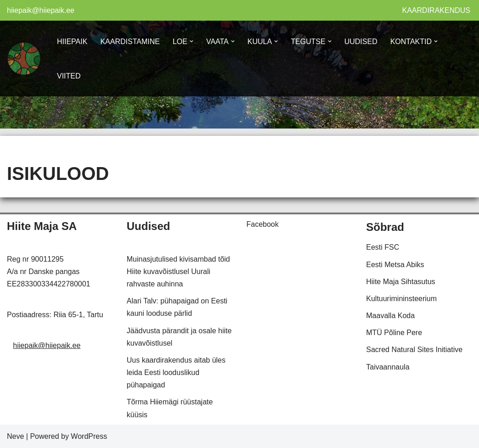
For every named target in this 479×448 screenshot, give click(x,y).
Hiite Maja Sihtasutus (400, 282)
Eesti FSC (383, 247)
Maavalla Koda (390, 316)
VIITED (69, 76)
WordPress (89, 436)
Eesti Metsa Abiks (395, 265)
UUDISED (361, 42)
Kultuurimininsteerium (401, 299)
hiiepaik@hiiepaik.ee (41, 10)
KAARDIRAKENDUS (436, 10)
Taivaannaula (388, 367)
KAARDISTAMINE (130, 42)
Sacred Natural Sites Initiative (414, 350)
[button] (192, 41)
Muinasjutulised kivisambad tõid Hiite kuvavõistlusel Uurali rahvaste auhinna (178, 272)
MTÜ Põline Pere (394, 333)
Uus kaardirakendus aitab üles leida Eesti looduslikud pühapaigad (176, 372)
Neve (15, 436)
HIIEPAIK (72, 42)
